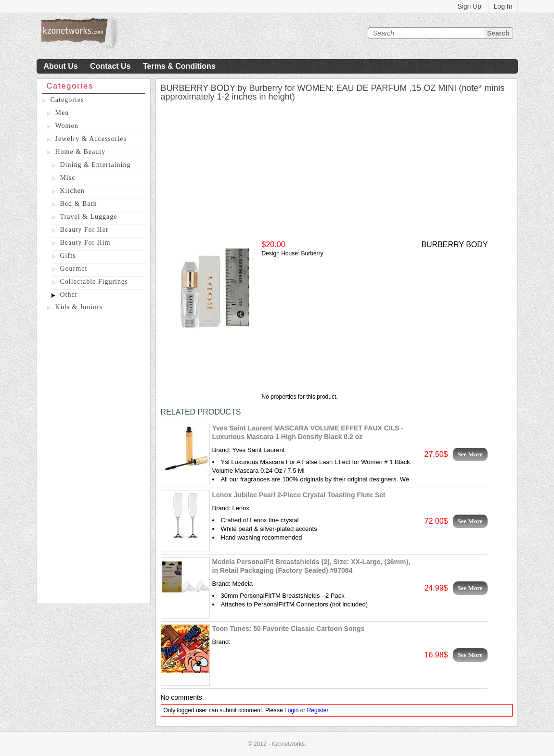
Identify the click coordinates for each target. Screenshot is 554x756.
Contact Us (110, 66)
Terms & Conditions (179, 66)
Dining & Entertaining (96, 165)
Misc (68, 178)
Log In (503, 6)
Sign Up (469, 6)
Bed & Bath (79, 204)
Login (291, 710)
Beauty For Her (84, 230)
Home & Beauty (81, 152)
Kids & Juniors (79, 307)
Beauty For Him (85, 243)
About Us (61, 66)
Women (67, 126)
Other (69, 295)
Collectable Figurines (94, 282)
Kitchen (72, 191)
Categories (67, 100)
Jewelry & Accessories (91, 139)
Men (62, 113)
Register (318, 710)
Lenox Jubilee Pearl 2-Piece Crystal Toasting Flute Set (299, 495)
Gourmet (74, 269)
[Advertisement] (94, 459)
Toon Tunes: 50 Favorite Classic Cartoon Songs (289, 629)
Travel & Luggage (89, 217)
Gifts (68, 256)
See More (470, 454)
